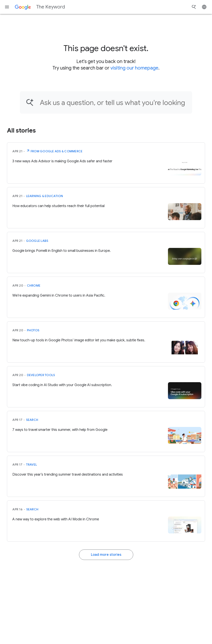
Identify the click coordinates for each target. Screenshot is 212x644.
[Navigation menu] (7, 7)
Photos (33, 330)
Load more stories (106, 555)
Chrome (34, 285)
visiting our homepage (134, 68)
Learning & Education (45, 196)
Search (32, 420)
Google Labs (37, 241)
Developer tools (41, 375)
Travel (32, 465)
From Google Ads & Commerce (54, 151)
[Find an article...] (113, 102)
